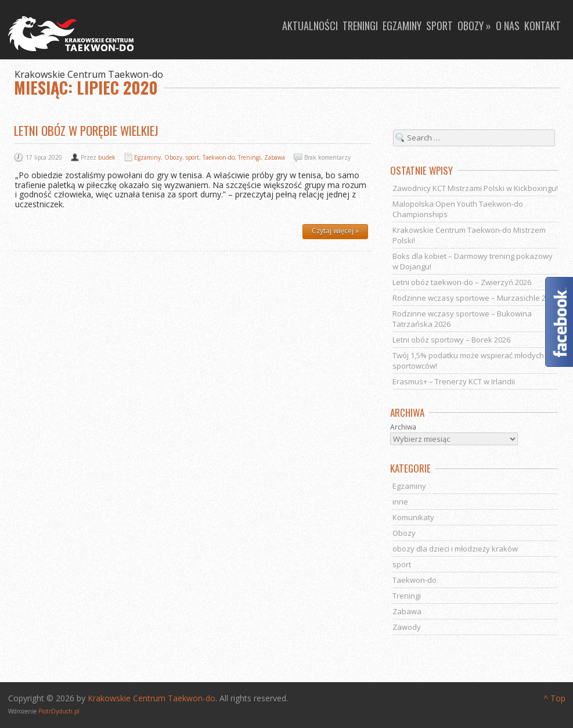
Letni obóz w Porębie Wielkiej (86, 130)
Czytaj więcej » (335, 231)
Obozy (173, 157)
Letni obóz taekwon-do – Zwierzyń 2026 (462, 282)
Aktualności (310, 26)
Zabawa (275, 157)
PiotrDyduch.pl (59, 711)
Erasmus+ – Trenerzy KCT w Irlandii (454, 381)
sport (192, 157)
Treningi (360, 26)
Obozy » (474, 26)
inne (400, 502)
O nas (508, 26)
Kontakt (543, 26)
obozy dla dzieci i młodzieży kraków (455, 549)
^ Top (554, 698)
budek (107, 157)
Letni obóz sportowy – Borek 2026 (451, 340)
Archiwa (403, 427)
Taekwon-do (219, 157)
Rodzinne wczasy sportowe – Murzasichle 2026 (475, 298)
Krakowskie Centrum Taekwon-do (152, 698)
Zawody (407, 627)
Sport (439, 26)
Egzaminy (402, 26)
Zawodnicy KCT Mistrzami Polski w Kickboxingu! (475, 188)
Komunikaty (413, 517)
